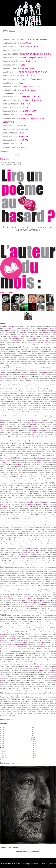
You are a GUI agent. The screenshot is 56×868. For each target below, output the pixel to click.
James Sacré (24, 504)
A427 (1, 326)
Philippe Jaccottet (20, 632)
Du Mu (7, 425)
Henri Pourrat (14, 485)
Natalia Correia (21, 602)
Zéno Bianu (12, 716)
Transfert (25, 129)
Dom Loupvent (45, 420)
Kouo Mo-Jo (9, 553)
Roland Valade (24, 666)
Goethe (23, 473)
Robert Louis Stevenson (35, 660)
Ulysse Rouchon (21, 695)
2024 (4, 731)
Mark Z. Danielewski (23, 584)
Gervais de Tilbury (34, 466)
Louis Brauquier (47, 565)
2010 (34, 752)
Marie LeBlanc (14, 582)
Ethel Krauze (47, 431)
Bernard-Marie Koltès (45, 378)
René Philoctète (51, 653)
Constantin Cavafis (12, 410)
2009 (34, 754)
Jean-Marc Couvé (50, 523)
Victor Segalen (39, 699)
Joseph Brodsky (4, 542)
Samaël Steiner (29, 672)
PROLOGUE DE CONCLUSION (34, 39)
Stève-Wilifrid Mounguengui (38, 683)
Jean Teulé (44, 515)
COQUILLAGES (30, 111)
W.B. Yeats (34, 703)
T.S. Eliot (27, 685)
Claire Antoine (18, 404)
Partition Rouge (26, 615)
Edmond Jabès (40, 424)
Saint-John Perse (35, 670)
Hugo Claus (33, 489)
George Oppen (46, 458)
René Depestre (29, 653)
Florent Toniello (6, 443)
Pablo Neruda (6, 615)
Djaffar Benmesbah (40, 418)
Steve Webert (25, 683)
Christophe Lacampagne (6, 404)
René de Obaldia (18, 653)
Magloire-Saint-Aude (49, 571)
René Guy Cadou (40, 653)
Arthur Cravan (47, 368)
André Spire (43, 351)
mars (33, 735)
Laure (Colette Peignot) (23, 554)
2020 (4, 739)
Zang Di (53, 714)
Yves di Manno (37, 714)
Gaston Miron (45, 456)
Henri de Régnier (26, 483)
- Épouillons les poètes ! (32, 100)
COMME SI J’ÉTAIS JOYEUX (32, 79)
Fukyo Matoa (3, 454)
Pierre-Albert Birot (19, 642)
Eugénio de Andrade (12, 433)
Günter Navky (21, 475)
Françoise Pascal (12, 452)
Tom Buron (34, 691)
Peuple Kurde (28, 630)
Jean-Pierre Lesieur (38, 529)
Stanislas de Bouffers (50, 681)
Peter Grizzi (44, 628)
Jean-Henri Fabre (9, 521)
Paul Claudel (23, 622)
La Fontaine (18, 552)
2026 (4, 727)
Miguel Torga (52, 596)
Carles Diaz (22, 385)
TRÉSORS (22, 126)
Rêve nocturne (26, 104)
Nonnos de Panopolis (22, 607)
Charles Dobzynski (21, 393)
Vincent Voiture (12, 701)
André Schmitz (34, 351)
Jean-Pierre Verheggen (20, 531)
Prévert (53, 642)
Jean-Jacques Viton (46, 521)
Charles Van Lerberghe (36, 395)
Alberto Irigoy (25, 335)
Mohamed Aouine (45, 598)
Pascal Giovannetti (46, 615)
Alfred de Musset (50, 339)
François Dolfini (12, 450)
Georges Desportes (45, 460)
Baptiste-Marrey (34, 372)
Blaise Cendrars (26, 380)
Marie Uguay (32, 582)
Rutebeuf (33, 668)
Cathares (43, 387)
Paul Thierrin (25, 624)
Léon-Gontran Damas (49, 559)
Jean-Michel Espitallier (31, 525)
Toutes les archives (7, 763)
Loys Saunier (12, 569)
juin (32, 729)
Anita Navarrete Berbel (15, 355)
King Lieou (50, 550)
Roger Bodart (13, 664)
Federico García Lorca (16, 437)
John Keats (37, 536)
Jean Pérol (40, 513)
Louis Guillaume (20, 567)
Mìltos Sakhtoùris (4, 598)
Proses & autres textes (9, 165)
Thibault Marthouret (28, 689)
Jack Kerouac (20, 496)
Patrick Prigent (28, 619)
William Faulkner (45, 708)
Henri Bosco (18, 483)
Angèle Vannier (51, 353)
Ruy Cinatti (46, 668)
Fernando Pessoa (17, 441)
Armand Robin (8, 368)
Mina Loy (13, 598)
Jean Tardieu (35, 515)
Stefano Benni (4, 683)
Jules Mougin (41, 544)
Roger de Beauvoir (23, 664)
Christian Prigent (45, 399)
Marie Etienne (4, 582)
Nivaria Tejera (11, 607)
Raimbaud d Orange (22, 647)
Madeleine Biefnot (25, 571)
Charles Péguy (4, 395)
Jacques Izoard (33, 500)
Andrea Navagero (13, 353)
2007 (34, 758)
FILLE (23, 144)
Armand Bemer (46, 366)
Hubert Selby (12, 489)
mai (32, 731)
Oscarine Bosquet (31, 613)
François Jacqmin (23, 450)
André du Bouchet (45, 347)
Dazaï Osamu (34, 414)
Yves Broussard (28, 714)
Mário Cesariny (12, 584)
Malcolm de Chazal (41, 573)
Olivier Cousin (24, 611)
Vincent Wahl (22, 701)
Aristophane (37, 366)
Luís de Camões (48, 569)
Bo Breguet (4, 383)
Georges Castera (33, 460)
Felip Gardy (31, 437)
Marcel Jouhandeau (50, 578)
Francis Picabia (12, 445)
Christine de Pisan (38, 401)
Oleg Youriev (52, 609)
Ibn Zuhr (9, 492)
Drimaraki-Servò (42, 422)
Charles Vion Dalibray (49, 395)
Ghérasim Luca (45, 466)
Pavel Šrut (26, 626)
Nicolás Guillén (5, 604)
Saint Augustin (14, 670)
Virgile (39, 701)
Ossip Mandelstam (44, 613)
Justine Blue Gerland (23, 548)
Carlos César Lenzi (13, 387)
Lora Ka (23, 565)
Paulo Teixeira (19, 626)
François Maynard (34, 450)
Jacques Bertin (18, 498)
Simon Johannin (14, 678)
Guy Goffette (12, 477)
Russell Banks (26, 668)
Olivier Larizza (42, 611)
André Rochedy (16, 351)
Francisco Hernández (49, 445)
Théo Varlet (29, 687)
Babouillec (25, 372)
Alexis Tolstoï (30, 339)
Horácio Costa (4, 489)
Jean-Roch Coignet (47, 532)
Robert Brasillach (25, 658)
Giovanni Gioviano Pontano (33, 471)
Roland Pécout (4, 666)
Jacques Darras (51, 498)
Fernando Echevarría (49, 439)
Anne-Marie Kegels (28, 358)
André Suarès (51, 351)
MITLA (22, 133)
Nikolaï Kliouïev (23, 605)
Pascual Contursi (16, 617)
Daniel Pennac (44, 412)
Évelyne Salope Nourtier (17, 435)
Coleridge (3, 410)
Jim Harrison (40, 533)
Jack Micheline (29, 496)
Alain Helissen (47, 330)
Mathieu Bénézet (21, 586)
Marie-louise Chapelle (44, 582)
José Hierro (46, 538)
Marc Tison (8, 577)
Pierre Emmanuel (41, 636)
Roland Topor (15, 666)
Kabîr (32, 548)
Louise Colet (43, 567)
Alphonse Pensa (6, 345)
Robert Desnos (37, 657)
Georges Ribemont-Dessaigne (34, 462)
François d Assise (43, 448)
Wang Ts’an (27, 706)
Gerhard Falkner (10, 466)
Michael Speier (33, 592)
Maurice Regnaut (25, 588)
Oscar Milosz (21, 613)
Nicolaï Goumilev (40, 602)
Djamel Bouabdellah (6, 420)
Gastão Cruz (25, 456)
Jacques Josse (42, 500)
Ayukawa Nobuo (51, 370)
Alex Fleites (11, 337)
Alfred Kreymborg (31, 341)
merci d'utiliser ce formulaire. (28, 851)
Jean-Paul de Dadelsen (17, 527)
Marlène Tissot (35, 584)
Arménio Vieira (18, 368)
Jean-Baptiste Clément (39, 517)
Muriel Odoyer (7, 600)
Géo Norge (16, 458)
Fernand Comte (27, 439)
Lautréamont (18, 556)
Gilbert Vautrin (28, 468)
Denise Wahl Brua (17, 416)
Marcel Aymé (39, 578)
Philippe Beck (36, 630)
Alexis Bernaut (21, 339)
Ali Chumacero (51, 341)
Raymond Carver (42, 649)
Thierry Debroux (38, 689)
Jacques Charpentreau (38, 498)
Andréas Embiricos (24, 353)
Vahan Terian (30, 695)
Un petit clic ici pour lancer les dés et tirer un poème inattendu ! (28, 229)
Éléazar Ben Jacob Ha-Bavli (21, 427)
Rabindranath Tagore (29, 644)
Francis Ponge (23, 445)
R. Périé (13, 644)
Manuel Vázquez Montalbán (35, 575)
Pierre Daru (12, 636)
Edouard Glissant (51, 425)
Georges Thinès (4, 464)
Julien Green (38, 546)
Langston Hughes (49, 552)
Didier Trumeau (38, 416)
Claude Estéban (12, 406)
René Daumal (9, 653)
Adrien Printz (9, 328)
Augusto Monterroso (27, 370)
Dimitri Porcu (30, 418)
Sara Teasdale (16, 674)
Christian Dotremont (23, 399)
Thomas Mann (10, 691)
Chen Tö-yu (28, 397)
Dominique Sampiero (12, 422)
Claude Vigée (24, 408)
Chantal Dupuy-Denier (30, 391)
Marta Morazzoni (45, 584)
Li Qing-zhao (7, 563)
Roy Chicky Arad (16, 668)
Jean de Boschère (14, 509)
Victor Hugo (20, 699)
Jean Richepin (48, 513)
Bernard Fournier (4, 378)
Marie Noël (23, 582)
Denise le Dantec (6, 416)
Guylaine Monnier (43, 477)
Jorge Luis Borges (6, 538)
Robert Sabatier (9, 662)
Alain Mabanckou (11, 332)
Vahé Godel (37, 695)
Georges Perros (20, 462)
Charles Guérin (42, 393)
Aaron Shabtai (8, 326)
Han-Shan (52, 477)
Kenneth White (32, 550)
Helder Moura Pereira (6, 481)
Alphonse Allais (50, 343)
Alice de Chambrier (5, 343)
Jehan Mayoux (13, 534)
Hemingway (3, 483)
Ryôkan (53, 668)
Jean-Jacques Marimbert (33, 521)
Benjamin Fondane (40, 374)
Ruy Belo (39, 668)
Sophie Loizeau (6, 680)
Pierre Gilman (10, 638)
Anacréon (40, 345)
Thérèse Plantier (17, 689)
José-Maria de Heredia (27, 540)
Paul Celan (52, 620)
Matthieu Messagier (43, 586)
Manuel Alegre (22, 575)
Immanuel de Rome (25, 492)
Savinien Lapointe (26, 674)
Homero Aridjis (51, 487)
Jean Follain (41, 509)
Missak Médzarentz (23, 598)
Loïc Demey (16, 565)
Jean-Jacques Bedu (20, 521)
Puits (21, 83)
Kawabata (23, 550)
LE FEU (25, 140)
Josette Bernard (14, 542)
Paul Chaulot (15, 622)
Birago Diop (15, 381)
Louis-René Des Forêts (32, 567)
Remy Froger (47, 651)
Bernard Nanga (14, 378)
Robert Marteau (47, 660)
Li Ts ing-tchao (16, 563)
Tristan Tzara (49, 693)
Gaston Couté (34, 456)
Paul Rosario (9, 624)
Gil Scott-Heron (9, 468)
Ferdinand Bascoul (17, 439)
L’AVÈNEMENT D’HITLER (30, 97)
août (2, 759)
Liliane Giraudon (26, 563)
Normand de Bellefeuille (36, 607)
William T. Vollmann (10, 710)
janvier (33, 739)
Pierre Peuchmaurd (26, 640)
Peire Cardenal (16, 628)
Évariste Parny (4, 435)
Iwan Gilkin (3, 496)
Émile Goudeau (51, 427)
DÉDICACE (24, 107)
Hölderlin (23, 487)
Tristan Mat (41, 693)
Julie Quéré (21, 546)
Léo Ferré (22, 559)
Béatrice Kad (12, 374)
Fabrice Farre (47, 435)
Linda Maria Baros (46, 563)
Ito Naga (33, 493)
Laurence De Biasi (36, 554)
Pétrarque (52, 628)
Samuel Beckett (38, 672)
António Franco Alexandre (12, 364)
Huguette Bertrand (43, 489)
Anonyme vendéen (23, 360)
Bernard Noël (24, 378)
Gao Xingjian (46, 454)
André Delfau (35, 347)
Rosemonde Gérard (5, 668)
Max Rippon (52, 588)
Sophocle (24, 681)
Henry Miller (44, 485)
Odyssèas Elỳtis (31, 609)
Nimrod (45, 605)
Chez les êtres (26, 115)
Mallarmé (13, 575)
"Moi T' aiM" (27, 43)
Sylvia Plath (12, 685)
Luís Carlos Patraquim (36, 569)
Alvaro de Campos (18, 345)
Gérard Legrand (46, 464)
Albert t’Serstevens (5, 335)
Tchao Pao (11, 687)
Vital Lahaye (46, 701)
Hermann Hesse (13, 487)
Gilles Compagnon (40, 468)
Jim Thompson (49, 534)
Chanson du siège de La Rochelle (33, 58)
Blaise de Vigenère (39, 381)
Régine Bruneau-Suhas (15, 651)
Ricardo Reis (37, 655)
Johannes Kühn (28, 536)
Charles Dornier (32, 393)
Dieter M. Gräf (9, 418)
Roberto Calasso (40, 662)
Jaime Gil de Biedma (51, 502)
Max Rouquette (4, 590)
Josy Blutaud (23, 542)
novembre (4, 753)
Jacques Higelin (24, 500)
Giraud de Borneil (47, 471)
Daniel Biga (4, 412)
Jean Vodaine (13, 517)
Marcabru (31, 578)
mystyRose (51, 863)
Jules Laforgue (9, 544)
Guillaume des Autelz (32, 473)
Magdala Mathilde (37, 571)
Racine (49, 644)
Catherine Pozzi (51, 387)
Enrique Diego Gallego (13, 431)
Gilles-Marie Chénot (20, 471)
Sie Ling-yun (49, 676)
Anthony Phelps (4, 362)
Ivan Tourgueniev (42, 493)
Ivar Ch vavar (51, 493)
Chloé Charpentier (38, 397)
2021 (4, 737)
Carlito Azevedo (30, 385)
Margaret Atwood (31, 580)
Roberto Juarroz (50, 662)
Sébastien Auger (36, 674)
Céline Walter (38, 389)
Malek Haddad (5, 575)
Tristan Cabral (4, 693)
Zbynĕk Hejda (4, 716)
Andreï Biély (42, 353)
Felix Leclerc (48, 437)
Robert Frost (47, 658)
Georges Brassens (22, 460)
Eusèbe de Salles (37, 433)
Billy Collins (8, 381)
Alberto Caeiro (16, 335)
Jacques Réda (12, 502)
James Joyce (16, 504)
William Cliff (35, 708)
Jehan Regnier (22, 534)
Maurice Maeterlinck (14, 588)
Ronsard (52, 666)
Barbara (42, 372)
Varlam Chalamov (27, 697)
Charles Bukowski (44, 391)
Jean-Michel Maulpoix (45, 525)
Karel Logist (48, 548)
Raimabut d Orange (10, 647)
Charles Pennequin (14, 395)
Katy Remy (17, 550)
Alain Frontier (38, 331)
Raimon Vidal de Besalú (35, 647)
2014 (34, 744)
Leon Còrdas (30, 559)
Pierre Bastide (45, 634)
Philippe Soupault (45, 632)
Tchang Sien (3, 687)
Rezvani (19, 655)
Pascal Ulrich (7, 617)
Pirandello (39, 642)
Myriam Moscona (46, 600)
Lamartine (26, 552)
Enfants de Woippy (45, 429)
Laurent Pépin (9, 557)
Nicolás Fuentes (51, 602)
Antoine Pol (24, 362)
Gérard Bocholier (24, 464)
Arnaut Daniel (38, 368)
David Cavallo (9, 414)
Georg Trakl (37, 458)
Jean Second (17, 515)
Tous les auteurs (6, 720)
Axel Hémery (42, 370)
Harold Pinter (20, 479)
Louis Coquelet (11, 567)
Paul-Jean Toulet (44, 624)
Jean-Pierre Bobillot (12, 529)
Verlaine (11, 699)
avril (32, 733)
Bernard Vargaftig (33, 378)
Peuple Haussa (19, 630)
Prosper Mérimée (5, 644)
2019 (4, 741)
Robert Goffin (10, 660)
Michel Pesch (36, 594)
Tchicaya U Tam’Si (19, 687)
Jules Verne (13, 546)
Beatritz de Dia (20, 374)
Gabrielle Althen (37, 454)
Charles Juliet (51, 393)
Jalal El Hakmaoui (6, 504)
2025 (4, 729)
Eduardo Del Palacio (6, 427)
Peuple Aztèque (9, 630)
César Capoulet (9, 391)
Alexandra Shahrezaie (32, 337)
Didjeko (46, 416)
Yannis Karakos (7, 712)
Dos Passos (33, 422)
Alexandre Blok (44, 337)
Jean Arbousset (27, 507)
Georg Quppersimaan (27, 458)
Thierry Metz (47, 689)
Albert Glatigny (51, 332)
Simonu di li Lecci (24, 678)
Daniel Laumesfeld (33, 412)
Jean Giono (49, 509)
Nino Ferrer (52, 605)
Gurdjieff (28, 475)
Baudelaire (3, 374)
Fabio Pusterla (37, 435)
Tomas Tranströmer (50, 691)
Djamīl (14, 420)
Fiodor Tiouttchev (30, 441)
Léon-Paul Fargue (6, 561)
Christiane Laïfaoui (15, 401)
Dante (3, 414)
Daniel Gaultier (12, 412)
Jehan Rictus (31, 534)
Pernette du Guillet (34, 628)
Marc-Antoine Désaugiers (20, 578)
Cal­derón (15, 385)
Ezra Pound (28, 435)
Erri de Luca (39, 431)
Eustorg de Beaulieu (49, 433)
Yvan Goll (9, 714)
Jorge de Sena (51, 536)
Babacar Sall (18, 372)
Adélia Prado (52, 326)
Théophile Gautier (6, 689)
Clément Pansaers (44, 408)
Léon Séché (38, 559)
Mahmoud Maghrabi (19, 573)
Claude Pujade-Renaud (13, 408)
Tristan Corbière (15, 693)
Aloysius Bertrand (38, 343)
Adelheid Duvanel (42, 326)
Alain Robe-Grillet (21, 332)
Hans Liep (3, 479)
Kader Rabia (39, 548)
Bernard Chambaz (39, 376)
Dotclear (35, 863)
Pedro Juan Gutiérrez (46, 626)
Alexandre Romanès (10, 338)
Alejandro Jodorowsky (45, 335)
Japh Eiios (52, 504)
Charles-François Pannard (7, 397)
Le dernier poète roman (33, 61)
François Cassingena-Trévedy (18, 448)
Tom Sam (41, 691)
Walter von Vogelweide (6, 706)
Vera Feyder (3, 699)
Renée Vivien (4, 655)
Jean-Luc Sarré (39, 523)
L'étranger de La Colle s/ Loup (16, 93)
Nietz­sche (15, 605)
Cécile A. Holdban (14, 389)
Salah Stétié (12, 672)
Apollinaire (51, 364)
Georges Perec (9, 462)
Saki (51, 670)
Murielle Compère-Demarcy (31, 600)
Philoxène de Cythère (11, 634)
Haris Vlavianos (11, 479)
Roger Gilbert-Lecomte (37, 664)
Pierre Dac (4, 636)
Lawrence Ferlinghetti (29, 557)
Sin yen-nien (33, 678)
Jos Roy (15, 538)
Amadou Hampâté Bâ (30, 345)
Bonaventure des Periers (30, 383)
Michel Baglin (42, 592)
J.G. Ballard (11, 496)
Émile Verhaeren (5, 429)
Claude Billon (46, 403)
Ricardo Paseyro (28, 655)
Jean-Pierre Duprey (24, 529)
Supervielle (4, 684)
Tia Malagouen (25, 691)
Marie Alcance (51, 580)
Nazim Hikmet (30, 602)
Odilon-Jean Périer (20, 609)
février (33, 737)
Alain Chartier (20, 331)
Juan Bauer (40, 542)
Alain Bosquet (11, 331)
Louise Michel (4, 569)
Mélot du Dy (35, 590)
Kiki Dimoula (41, 550)
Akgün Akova (45, 328)
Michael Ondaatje (22, 592)
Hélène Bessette (18, 481)
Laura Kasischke (11, 554)
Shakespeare (34, 676)
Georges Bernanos (11, 460)
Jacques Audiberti (6, 498)
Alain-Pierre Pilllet (32, 332)
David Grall (17, 414)
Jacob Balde (38, 496)
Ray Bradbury (31, 649)
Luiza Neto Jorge (13, 571)
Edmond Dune (29, 424)
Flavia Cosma (41, 441)
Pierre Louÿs (34, 638)
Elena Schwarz (34, 427)
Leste (23, 65)
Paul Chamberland (5, 622)
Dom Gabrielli (37, 420)
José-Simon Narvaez (41, 540)
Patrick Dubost (18, 620)
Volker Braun (26, 703)
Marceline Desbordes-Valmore (8, 580)
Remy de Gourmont (37, 651)
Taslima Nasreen (51, 685)
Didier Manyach (28, 416)
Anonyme (47, 358)
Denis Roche (42, 414)
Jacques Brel (27, 498)
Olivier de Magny (33, 611)
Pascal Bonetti (35, 615)
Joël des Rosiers (18, 536)
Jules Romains (4, 546)
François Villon (45, 450)
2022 (4, 735)
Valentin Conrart (46, 695)
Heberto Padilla (29, 479)
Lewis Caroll (43, 561)
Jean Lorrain (39, 511)
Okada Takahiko (42, 609)
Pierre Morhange (6, 640)
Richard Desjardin (5, 658)
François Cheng (32, 447)
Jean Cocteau (4, 509)
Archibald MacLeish (17, 366)
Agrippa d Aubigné (26, 328)
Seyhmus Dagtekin (24, 676)
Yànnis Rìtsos (16, 712)
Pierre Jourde (25, 638)
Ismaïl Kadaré (26, 493)
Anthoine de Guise (50, 360)
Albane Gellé (42, 332)
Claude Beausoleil (35, 404)
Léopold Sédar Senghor (25, 561)
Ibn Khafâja (3, 492)
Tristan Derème (24, 693)
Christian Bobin (11, 399)
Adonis (2, 328)
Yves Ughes (46, 714)
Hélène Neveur (28, 481)
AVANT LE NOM (29, 76)
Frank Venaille (22, 452)
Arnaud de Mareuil (28, 368)
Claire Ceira (26, 404)
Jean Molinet (18, 513)
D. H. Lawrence (44, 410)
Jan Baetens (32, 504)
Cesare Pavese (19, 391)
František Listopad (31, 452)
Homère (29, 487)
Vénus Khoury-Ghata (49, 697)
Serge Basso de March (49, 674)
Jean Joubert (22, 511)
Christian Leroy (35, 399)
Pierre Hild (18, 638)
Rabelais (20, 644)
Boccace (20, 383)
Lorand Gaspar (31, 565)
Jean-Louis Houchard (17, 523)
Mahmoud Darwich (6, 573)
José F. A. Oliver (37, 538)
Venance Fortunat (38, 697)
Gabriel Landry (12, 454)
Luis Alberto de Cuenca (23, 569)
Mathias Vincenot (11, 586)
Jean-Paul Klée (44, 527)
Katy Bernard (9, 550)
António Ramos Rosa (40, 364)
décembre (4, 751)
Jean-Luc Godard (29, 523)
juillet (33, 727)
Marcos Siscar (22, 580)
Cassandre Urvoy (34, 387)
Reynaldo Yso (12, 655)
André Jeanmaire (32, 349)
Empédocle (36, 429)
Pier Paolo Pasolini (25, 634)
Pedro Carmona (35, 626)
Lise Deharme (7, 565)
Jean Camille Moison (39, 506)
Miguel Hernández (41, 596)
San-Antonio (47, 672)
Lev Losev (36, 561)
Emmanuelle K (28, 429)
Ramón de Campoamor (6, 649)
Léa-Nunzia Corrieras (43, 556)
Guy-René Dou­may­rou (31, 477)
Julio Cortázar (47, 546)
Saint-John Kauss (24, 670)
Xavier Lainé (40, 710)
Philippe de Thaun (46, 630)
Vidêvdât (46, 699)
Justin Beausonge (12, 548)
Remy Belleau (27, 651)
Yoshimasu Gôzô (42, 712)
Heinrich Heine (51, 479)
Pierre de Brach (21, 636)
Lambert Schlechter (36, 553)
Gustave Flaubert (46, 475)
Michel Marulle (18, 594)
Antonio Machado (27, 364)
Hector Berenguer (40, 479)
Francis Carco (30, 443)
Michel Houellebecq (6, 594)
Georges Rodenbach (49, 462)
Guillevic (13, 475)
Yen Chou (24, 712)
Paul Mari (50, 622)
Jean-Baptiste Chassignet (25, 517)
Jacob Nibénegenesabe (49, 496)
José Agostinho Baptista (26, 538)
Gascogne (7, 456)
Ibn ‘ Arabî (16, 492)
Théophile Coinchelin (38, 687)
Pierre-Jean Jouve (30, 642)
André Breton (11, 347)
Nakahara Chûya (10, 602)
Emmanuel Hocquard (17, 429)
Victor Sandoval (30, 699)
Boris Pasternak (42, 383)
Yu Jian (3, 714)
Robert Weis (20, 662)
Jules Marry (32, 544)
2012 (34, 748)
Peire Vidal (25, 628)
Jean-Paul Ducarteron (31, 527)
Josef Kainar (52, 540)
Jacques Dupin (5, 500)
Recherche (4, 152)
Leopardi (15, 561)
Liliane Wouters (36, 563)
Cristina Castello (33, 410)
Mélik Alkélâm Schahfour (23, 590)
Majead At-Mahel (30, 573)
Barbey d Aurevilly (50, 372)
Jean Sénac (26, 515)
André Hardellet (21, 349)
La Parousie (23, 136)
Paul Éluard (33, 622)
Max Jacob (44, 588)
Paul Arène (44, 620)
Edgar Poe (12, 425)
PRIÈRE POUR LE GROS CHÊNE (33, 72)
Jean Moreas (26, 513)
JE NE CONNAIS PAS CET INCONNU (35, 54)
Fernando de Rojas (38, 439)
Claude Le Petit (33, 406)
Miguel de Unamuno (28, 596)
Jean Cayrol (52, 507)
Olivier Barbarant (5, 611)
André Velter (3, 353)
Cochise (53, 408)
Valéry (8, 697)
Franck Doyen (4, 448)
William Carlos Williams (23, 708)
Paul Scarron (17, 624)
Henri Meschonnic (37, 483)
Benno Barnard (17, 376)
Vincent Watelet (31, 701)
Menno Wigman (45, 590)
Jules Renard (51, 544)
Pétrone (2, 630)
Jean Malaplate (48, 511)
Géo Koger (7, 458)
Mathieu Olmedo (31, 586)
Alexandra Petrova (20, 337)
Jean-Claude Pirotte (13, 519)
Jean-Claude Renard (28, 519)
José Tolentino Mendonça (13, 540)
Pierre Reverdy (38, 640)
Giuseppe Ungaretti (13, 472)
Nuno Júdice (47, 607)
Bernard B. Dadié (28, 376)
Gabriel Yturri (29, 454)
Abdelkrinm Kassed (30, 326)
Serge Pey (3, 676)
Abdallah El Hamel (18, 326)
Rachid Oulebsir (41, 644)
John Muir (43, 536)
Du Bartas (50, 422)
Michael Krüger (11, 592)
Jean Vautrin (52, 515)
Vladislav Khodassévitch (14, 703)
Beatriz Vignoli (29, 374)
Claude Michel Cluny (45, 406)
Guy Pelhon (20, 477)
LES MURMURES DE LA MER (32, 47)
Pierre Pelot (16, 640)
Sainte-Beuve (45, 670)
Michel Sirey (46, 594)
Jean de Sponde (24, 509)
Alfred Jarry (22, 341)
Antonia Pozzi (46, 362)
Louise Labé (51, 567)
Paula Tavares (10, 626)
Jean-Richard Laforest (35, 532)
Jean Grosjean (12, 511)
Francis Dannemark (44, 443)
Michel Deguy (51, 592)
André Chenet (23, 347)
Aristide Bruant (28, 366)
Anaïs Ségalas (48, 345)
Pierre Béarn (53, 634)
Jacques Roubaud (37, 502)
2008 (34, 756)
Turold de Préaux (10, 695)
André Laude (42, 349)
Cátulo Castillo (4, 389)
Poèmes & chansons (8, 163)
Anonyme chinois (11, 360)
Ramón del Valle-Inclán (20, 649)
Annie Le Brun (39, 358)
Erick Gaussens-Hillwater (27, 431)
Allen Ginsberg (26, 343)
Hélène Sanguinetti (38, 481)
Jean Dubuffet (33, 509)
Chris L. (48, 397)
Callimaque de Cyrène (6, 385)
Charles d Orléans (10, 393)
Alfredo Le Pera (42, 341)
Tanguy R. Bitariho (36, 685)
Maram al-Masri (48, 575)
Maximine (12, 590)
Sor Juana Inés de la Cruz (35, 681)
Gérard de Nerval (36, 464)
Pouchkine (46, 642)
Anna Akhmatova (28, 356)
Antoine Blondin (15, 362)
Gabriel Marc (21, 454)
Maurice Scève (35, 588)
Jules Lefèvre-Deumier (22, 544)
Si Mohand (41, 676)
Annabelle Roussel (50, 356)
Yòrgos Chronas (32, 712)
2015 (34, 741)
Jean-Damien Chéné (41, 519)
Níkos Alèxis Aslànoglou (35, 605)
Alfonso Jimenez (40, 339)
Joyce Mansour (32, 542)
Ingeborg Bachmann (44, 492)
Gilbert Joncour (18, 468)
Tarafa (43, 685)
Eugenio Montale (25, 433)
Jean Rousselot (8, 515)
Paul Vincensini (34, 624)
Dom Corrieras (25, 420)
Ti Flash (18, 691)
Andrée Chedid (34, 353)
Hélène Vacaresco (50, 481)
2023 (4, 733)
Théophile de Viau (50, 687)
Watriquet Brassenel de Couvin (41, 706)
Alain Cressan (29, 331)
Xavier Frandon (31, 710)
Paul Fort (42, 622)
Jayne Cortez (17, 507)
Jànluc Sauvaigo (43, 504)
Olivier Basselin (15, 611)
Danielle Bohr (52, 412)
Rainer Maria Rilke (49, 646)
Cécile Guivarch (24, 389)
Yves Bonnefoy (18, 714)
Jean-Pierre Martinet (50, 529)
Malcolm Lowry (52, 573)
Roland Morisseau (50, 664)
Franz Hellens (41, 452)
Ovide (53, 613)
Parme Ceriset (16, 615)
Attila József (16, 370)
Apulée (2, 366)
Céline (31, 389)
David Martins (25, 414)
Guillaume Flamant (44, 473)
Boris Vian (52, 383)
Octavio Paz (10, 609)
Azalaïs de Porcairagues (6, 372)
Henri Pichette (5, 485)
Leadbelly (52, 557)
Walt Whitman (51, 703)
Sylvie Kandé (20, 685)
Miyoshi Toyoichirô (34, 598)
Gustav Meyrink (36, 475)
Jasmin (2, 507)
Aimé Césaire (36, 328)
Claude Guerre (22, 406)
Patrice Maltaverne (38, 617)
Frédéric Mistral (51, 452)
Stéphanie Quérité (15, 683)
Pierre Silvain (10, 642)
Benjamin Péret (6, 376)
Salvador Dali (20, 672)
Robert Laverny (21, 660)
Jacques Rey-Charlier (24, 502)
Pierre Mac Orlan (43, 638)
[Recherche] (6, 155)
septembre (4, 757)
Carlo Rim (52, 385)
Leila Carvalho (14, 559)
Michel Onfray (27, 594)
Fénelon (8, 439)
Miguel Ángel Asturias (15, 596)
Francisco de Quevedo (35, 445)
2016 (4, 748)
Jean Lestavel (31, 511)
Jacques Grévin (15, 500)
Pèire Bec (8, 628)
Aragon (8, 366)
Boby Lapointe (12, 383)
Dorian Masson (24, 422)
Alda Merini (34, 335)
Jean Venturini (4, 517)
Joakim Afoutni (9, 536)
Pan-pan (25, 147)
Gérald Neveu (14, 464)
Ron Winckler (34, 666)
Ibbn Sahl (52, 489)
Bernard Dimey (50, 376)
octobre (3, 755)
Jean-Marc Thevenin (5, 525)
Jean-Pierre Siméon (6, 531)
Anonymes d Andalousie (36, 360)
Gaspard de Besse (16, 456)
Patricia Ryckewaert (7, 620)
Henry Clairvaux (35, 485)
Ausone (35, 370)
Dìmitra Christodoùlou (20, 418)
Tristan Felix (33, 693)
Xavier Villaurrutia (49, 710)
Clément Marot (34, 408)
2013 (34, 745)
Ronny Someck (44, 666)
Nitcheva (3, 606)
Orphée (14, 613)
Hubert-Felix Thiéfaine (23, 489)
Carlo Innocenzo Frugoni (42, 385)
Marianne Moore (42, 580)
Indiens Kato (34, 492)
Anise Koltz (3, 356)
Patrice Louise (26, 617)
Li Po (49, 561)
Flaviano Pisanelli (50, 441)
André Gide (11, 349)
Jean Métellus (9, 513)
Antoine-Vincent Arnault (34, 362)
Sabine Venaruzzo (5, 670)
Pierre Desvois (31, 636)
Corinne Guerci (23, 410)
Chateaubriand (19, 397)
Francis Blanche (18, 443)
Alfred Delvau (13, 341)
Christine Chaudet (26, 401)
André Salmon (25, 351)
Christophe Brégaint (50, 401)
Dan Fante (52, 410)
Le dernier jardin (29, 90)
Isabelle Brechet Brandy (14, 493)
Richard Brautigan (48, 655)
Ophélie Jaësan (6, 613)
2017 (4, 745)
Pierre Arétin (36, 634)
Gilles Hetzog (9, 471)
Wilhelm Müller (11, 708)
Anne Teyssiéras (5, 358)
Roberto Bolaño (29, 662)
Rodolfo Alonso (4, 664)
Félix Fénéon (39, 437)
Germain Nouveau (22, 466)
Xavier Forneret (21, 710)
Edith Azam (20, 425)
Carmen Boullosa (24, 387)
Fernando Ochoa (4, 441)
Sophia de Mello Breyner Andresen (47, 678)
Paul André (37, 620)
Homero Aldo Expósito (39, 487)
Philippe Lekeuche (33, 632)
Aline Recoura (16, 343)
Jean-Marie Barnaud (18, 525)
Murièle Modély (17, 600)
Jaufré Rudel (9, 507)
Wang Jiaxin (18, 706)
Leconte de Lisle (4, 559)
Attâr (10, 370)
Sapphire (8, 674)
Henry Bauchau (24, 485)
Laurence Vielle (46, 554)
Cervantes (46, 389)
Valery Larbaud (16, 697)
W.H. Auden (42, 703)
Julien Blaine (29, 546)
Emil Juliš (42, 427)
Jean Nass (33, 513)
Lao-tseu (2, 554)
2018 (4, 744)
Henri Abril (10, 483)
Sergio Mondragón (13, 676)
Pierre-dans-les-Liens (32, 87)
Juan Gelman (48, 542)
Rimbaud (15, 657)
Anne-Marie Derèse (16, 358)
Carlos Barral (3, 387)
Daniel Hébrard (22, 412)
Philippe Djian (9, 632)
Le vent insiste (28, 68)
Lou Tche (39, 565)
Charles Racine (25, 395)
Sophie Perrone (16, 681)
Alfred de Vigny (4, 341)
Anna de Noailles (39, 356)
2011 (34, 749)
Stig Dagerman (51, 683)
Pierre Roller (47, 640)
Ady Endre (16, 328)
